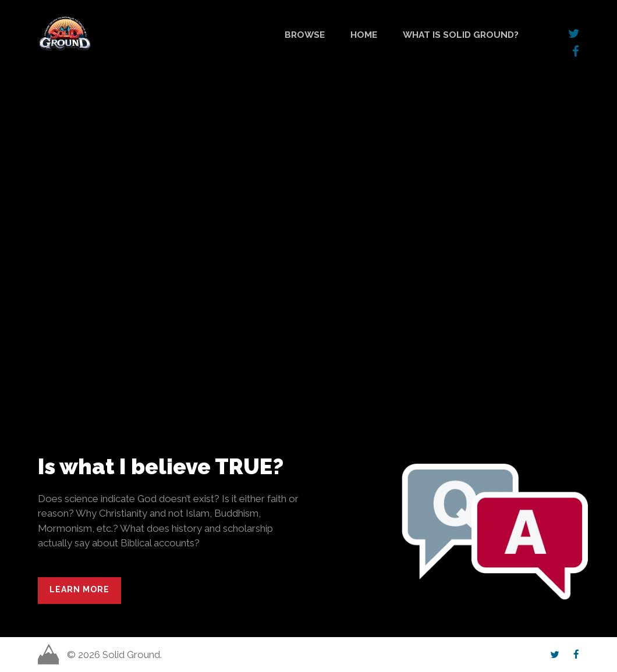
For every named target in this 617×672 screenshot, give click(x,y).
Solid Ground (40, 14)
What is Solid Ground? (461, 35)
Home (364, 35)
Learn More (79, 589)
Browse (305, 35)
